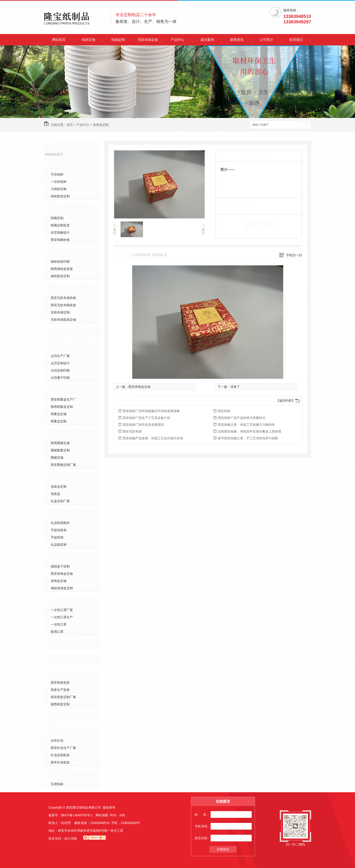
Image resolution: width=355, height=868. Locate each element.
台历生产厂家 (60, 356)
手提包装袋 (59, 530)
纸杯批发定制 (60, 196)
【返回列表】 (285, 401)
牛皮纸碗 (59, 645)
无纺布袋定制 (60, 312)
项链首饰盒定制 (62, 588)
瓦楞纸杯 (57, 784)
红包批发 (59, 732)
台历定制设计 (60, 363)
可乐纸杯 (57, 174)
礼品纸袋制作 (60, 523)
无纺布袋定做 (148, 40)
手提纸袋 (57, 537)
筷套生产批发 (60, 690)
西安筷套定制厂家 (63, 697)
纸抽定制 (118, 40)
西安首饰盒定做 (62, 574)
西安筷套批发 (60, 682)
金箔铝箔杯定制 (65, 659)
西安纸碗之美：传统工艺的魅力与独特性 (246, 425)
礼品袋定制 (59, 545)
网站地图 (102, 815)
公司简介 (266, 40)
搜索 (303, 125)
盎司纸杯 (59, 333)
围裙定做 (57, 457)
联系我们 (296, 40)
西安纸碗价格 (60, 240)
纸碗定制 (57, 218)
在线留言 (259, 225)
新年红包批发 (60, 762)
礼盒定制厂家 (60, 501)
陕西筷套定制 (60, 704)
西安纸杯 (224, 411)
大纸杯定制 (59, 189)
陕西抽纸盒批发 (62, 269)
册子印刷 (59, 347)
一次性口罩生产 (62, 617)
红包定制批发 (60, 755)
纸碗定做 (59, 209)
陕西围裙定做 (60, 443)
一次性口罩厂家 (62, 610)
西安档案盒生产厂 (63, 399)
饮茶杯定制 (61, 717)
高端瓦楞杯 (61, 775)
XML (122, 815)
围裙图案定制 (60, 450)
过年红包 (57, 741)
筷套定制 (59, 674)
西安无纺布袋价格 (63, 298)
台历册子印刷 (60, 378)
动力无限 (71, 839)
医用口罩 (59, 601)
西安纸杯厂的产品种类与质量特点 (242, 418)
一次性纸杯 (59, 182)
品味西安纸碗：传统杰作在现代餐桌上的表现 (249, 431)
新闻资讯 (237, 40)
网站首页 (59, 40)
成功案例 (207, 40)
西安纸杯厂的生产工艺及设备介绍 (146, 418)
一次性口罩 (59, 624)
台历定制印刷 (60, 370)
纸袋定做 (59, 514)
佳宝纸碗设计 (60, 232)
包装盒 (55, 494)
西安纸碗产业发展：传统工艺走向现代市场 (153, 438)
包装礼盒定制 (63, 478)
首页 (70, 125)
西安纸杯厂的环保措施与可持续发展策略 (151, 411)
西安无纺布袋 (132, 431)
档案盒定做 (59, 414)
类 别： (228, 205)
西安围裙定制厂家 (63, 465)
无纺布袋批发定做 (63, 320)
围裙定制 (59, 434)
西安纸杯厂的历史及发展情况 (143, 425)
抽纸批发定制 (60, 276)
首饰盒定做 (59, 581)
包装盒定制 (59, 487)
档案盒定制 (61, 391)
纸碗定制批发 (60, 225)
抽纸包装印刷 (60, 262)
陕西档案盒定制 (62, 407)
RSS (114, 815)
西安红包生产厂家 (63, 748)
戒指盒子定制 (60, 566)
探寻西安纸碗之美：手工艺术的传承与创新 (248, 438)
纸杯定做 (89, 40)
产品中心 (177, 40)
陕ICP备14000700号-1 (77, 815)
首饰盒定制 (101, 125)
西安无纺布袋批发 (63, 305)
